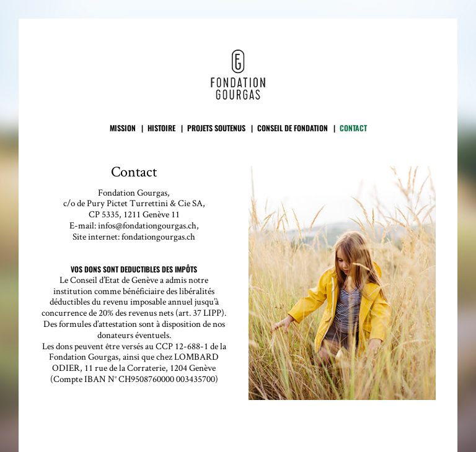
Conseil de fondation (293, 128)
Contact (353, 128)
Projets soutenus (216, 128)
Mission (123, 128)
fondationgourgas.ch (158, 236)
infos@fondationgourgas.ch (147, 225)
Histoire (161, 128)
